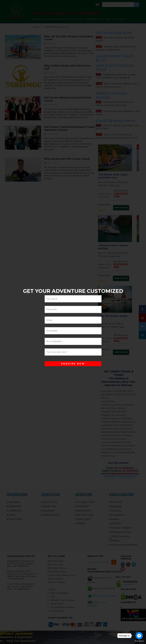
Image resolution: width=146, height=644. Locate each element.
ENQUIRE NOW (73, 364)
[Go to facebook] (139, 636)
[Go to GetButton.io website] (139, 641)
